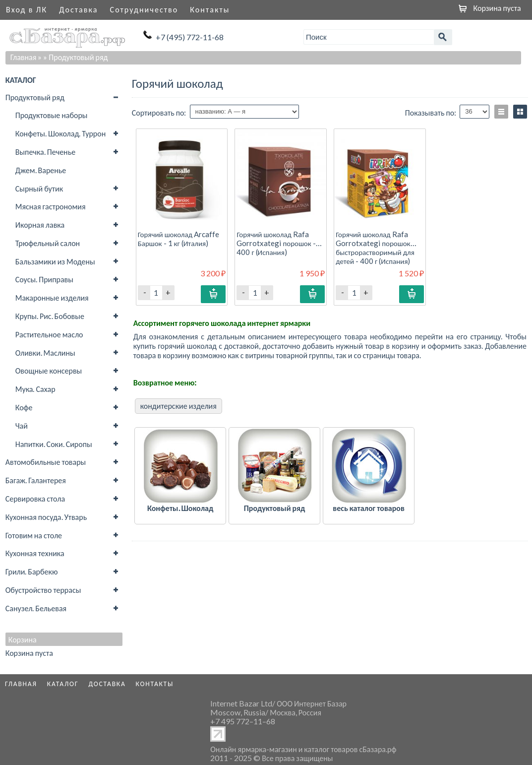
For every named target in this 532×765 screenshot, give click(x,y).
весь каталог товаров (369, 508)
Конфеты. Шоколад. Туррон (60, 133)
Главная (24, 57)
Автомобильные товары (46, 462)
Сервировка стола (35, 498)
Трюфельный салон (48, 243)
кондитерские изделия (178, 406)
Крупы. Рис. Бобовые (50, 316)
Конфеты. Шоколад (180, 508)
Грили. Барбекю (32, 571)
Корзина (23, 639)
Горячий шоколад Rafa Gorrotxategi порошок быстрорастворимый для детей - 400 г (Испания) (375, 248)
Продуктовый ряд (35, 97)
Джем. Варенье (41, 170)
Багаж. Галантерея (36, 480)
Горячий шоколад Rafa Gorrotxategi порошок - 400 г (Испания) (276, 243)
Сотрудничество (144, 9)
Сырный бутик (39, 188)
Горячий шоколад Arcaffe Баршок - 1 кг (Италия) (178, 239)
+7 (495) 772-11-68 (190, 37)
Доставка (78, 9)
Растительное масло (49, 334)
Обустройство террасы (43, 590)
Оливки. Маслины (45, 352)
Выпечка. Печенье (45, 152)
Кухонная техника (35, 553)
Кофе (24, 407)
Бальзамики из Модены (55, 261)
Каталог (63, 684)
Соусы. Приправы (44, 279)
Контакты (210, 9)
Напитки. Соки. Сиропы (54, 444)
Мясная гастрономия (51, 206)
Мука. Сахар (35, 389)
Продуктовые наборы (52, 115)
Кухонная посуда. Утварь (46, 517)
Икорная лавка (40, 224)
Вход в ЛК (27, 9)
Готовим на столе (34, 535)
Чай (22, 425)
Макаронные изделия (52, 297)
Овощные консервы (49, 370)
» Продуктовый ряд (75, 57)
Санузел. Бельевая (36, 608)
